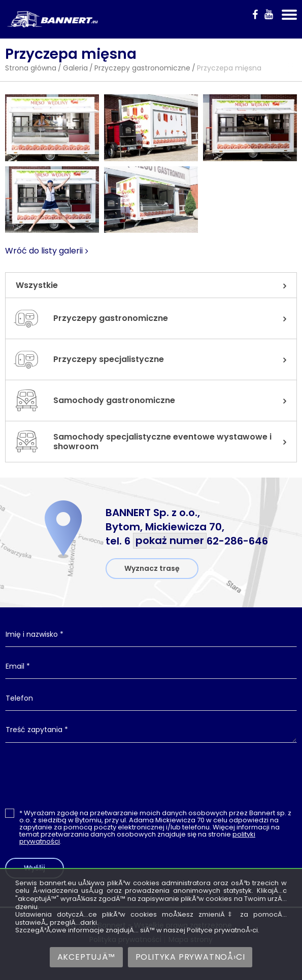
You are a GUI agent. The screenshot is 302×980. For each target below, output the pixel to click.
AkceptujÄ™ (86, 957)
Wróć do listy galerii (44, 251)
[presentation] (151, 775)
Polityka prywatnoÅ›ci (190, 957)
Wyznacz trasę (152, 568)
